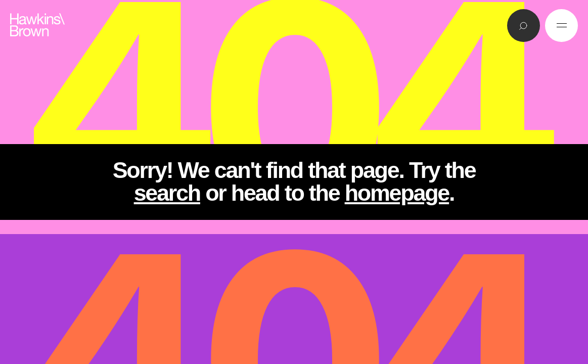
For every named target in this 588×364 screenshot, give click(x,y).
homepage (397, 193)
